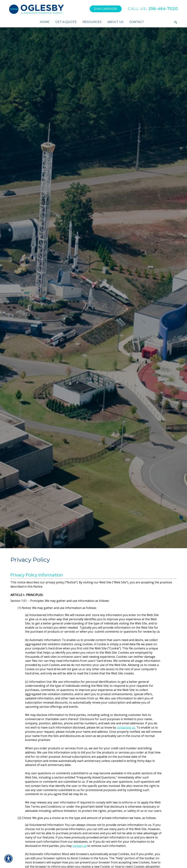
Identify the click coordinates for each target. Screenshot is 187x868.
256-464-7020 (153, 9)
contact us (80, 846)
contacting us (126, 727)
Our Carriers (106, 9)
